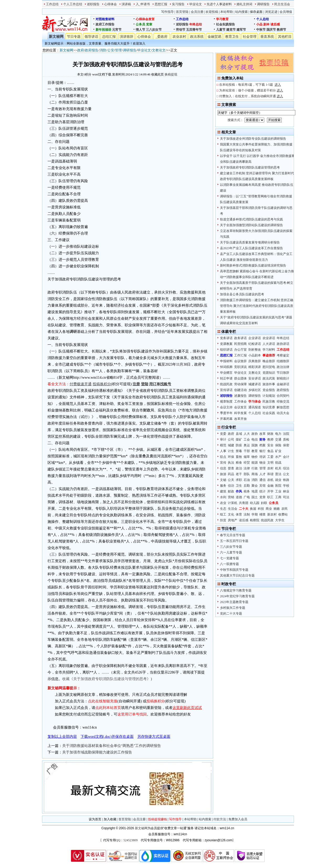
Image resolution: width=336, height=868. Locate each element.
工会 (247, 440)
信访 (231, 486)
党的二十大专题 (231, 614)
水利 (223, 497)
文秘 (223, 480)
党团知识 (269, 373)
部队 (247, 474)
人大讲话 (269, 344)
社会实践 (269, 413)
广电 (247, 497)
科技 (261, 509)
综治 (286, 468)
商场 (255, 474)
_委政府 (162, 37)
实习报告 (178, 4)
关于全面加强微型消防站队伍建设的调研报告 (251, 225)
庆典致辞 (255, 361)
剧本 (266, 24)
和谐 (270, 474)
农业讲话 (269, 338)
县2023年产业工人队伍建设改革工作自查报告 (251, 248)
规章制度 (226, 402)
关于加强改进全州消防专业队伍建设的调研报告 (253, 139)
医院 (278, 486)
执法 (231, 463)
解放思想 (283, 407)
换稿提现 (171, 74)
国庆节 (271, 30)
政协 (255, 434)
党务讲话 (226, 338)
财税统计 (283, 378)
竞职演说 (240, 367)
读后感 (275, 24)
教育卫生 (232, 37)
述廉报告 (240, 396)
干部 (247, 451)
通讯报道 (255, 407)
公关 (231, 480)
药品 (231, 474)
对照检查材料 (105, 19)
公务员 (140, 24)
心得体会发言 (145, 19)
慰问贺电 (269, 367)
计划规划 (269, 396)
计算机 (233, 503)
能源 (255, 463)
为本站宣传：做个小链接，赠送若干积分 (251, 90)
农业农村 (179, 37)
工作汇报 (240, 355)
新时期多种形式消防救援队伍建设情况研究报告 (253, 265)
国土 (255, 497)
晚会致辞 (269, 361)
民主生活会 (282, 4)
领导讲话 (91, 37)
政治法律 (283, 367)
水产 (278, 457)
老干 (239, 474)
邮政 (231, 491)
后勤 (247, 486)
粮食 (239, 463)
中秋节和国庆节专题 (234, 570)
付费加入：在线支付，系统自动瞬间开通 (251, 96)
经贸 (247, 463)
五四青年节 (194, 30)
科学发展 (240, 413)
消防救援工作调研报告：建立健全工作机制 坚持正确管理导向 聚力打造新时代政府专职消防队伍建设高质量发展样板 (257, 306)
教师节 (281, 30)
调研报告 (263, 4)
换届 (253, 509)
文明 (270, 463)
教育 (255, 451)
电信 (255, 440)
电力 (278, 434)
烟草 (247, 457)
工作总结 (52, 4)
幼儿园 (255, 503)
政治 (239, 468)
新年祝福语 (103, 30)
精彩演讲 (255, 367)
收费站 (283, 514)
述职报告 (93, 4)
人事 (223, 451)
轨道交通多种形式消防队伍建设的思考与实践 (251, 219)
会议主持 (226, 407)
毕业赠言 (226, 373)
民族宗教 (269, 402)
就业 (278, 480)
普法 (278, 474)
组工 (223, 514)
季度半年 (226, 413)
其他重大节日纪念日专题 (237, 576)
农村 (270, 468)
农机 (270, 480)
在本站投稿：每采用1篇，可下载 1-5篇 (250, 85)
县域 (239, 434)
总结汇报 (109, 37)
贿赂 (277, 509)
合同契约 (283, 396)
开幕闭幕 (226, 419)
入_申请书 (143, 4)
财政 (270, 434)
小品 (259, 24)
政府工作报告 (105, 24)
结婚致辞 (283, 361)
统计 (262, 491)
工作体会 (240, 402)
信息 (223, 468)
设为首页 (95, 819)
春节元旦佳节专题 (233, 535)
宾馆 (262, 486)
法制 (247, 514)
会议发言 (240, 407)
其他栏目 (285, 37)
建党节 (231, 30)
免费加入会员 (238, 819)
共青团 (244, 503)
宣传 (223, 463)
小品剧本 (255, 355)
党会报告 (269, 390)
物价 (255, 457)
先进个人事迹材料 (219, 4)
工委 (270, 457)
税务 (247, 491)
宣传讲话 (226, 390)
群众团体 (240, 378)
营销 (231, 497)
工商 (278, 497)
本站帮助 (227, 12)
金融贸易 (214, 37)
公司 (231, 440)
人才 (262, 474)
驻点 (223, 457)
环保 (231, 457)
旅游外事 (269, 384)
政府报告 (92, 50)
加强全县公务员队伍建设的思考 (242, 294)
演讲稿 (126, 4)
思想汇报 (161, 4)
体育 (239, 514)
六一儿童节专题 (231, 552)
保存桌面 (256, 12)
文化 (231, 514)
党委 (223, 434)
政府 (81, 50)
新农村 (272, 514)
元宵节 (117, 30)
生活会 (233, 509)
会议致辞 (240, 361)
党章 (149, 24)
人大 (247, 434)
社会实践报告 (225, 24)
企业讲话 (255, 338)
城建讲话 (255, 384)
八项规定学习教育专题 (236, 590)
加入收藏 (110, 819)
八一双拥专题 (229, 564)
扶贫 (223, 520)
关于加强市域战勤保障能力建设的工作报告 (97, 752)
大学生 (280, 520)
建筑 (223, 491)
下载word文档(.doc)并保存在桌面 (107, 737)
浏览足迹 (271, 12)
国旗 (255, 445)
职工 (270, 497)
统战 (278, 463)
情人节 (140, 30)
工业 (278, 491)
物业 (262, 463)
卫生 (239, 486)
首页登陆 (182, 12)
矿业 (278, 451)
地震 (255, 491)
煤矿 (239, 440)
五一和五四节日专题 (234, 541)
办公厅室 (240, 350)
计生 (231, 451)
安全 (270, 445)
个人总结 (262, 19)
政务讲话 (240, 338)
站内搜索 (241, 12)
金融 (270, 486)
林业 (286, 491)
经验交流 (283, 402)
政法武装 (269, 378)
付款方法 (220, 819)
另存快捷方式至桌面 (154, 737)
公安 (111, 50)
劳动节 (181, 30)
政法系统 (197, 37)
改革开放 (240, 419)
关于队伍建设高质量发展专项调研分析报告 (250, 242)
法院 (286, 434)
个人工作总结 (73, 4)
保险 (278, 445)
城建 (231, 445)
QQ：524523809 (127, 840)
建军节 (241, 30)
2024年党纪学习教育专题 (237, 596)
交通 (278, 440)
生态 (223, 509)
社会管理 (250, 37)
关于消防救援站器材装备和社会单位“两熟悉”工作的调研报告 (112, 746)
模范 (223, 445)
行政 (255, 468)
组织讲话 (226, 350)
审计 (223, 440)
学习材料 (269, 350)
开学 (270, 491)
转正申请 (226, 378)
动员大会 (283, 413)
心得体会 (111, 4)
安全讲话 (255, 378)
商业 (269, 509)
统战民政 (226, 384)
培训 (262, 457)
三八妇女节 (154, 30)
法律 (247, 468)
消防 (103, 50)
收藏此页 (157, 74)
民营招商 (240, 344)
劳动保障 (240, 384)
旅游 (223, 474)
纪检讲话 (255, 344)
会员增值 (286, 12)
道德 (239, 497)
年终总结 (196, 24)
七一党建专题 (229, 558)
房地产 (233, 520)
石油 (247, 480)
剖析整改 (255, 350)
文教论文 (159, 50)
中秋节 (261, 30)
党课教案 (226, 344)
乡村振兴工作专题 (233, 608)
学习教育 (222, 19)
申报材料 (226, 361)
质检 (286, 440)
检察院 (255, 520)
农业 (223, 503)
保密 (286, 445)
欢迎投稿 (212, 12)
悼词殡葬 (226, 367)
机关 (278, 468)
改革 (262, 434)
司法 (286, 497)
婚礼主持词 (244, 4)
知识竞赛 (269, 407)
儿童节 (221, 30)
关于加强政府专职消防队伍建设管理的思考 (250, 167)
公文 (286, 474)
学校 (286, 486)
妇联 (264, 503)
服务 (223, 486)
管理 (118, 50)
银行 (262, 451)
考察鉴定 (283, 355)
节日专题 (74, 37)
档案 (262, 445)
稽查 (262, 514)
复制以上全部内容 (62, 737)
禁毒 (239, 451)
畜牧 (239, 457)
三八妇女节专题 (231, 547)
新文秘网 (56, 37)
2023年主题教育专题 (234, 602)
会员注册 (197, 12)
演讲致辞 (127, 37)
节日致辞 (283, 373)
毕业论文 (196, 4)
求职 (239, 480)
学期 (255, 514)
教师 (270, 440)
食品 (270, 451)
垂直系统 (267, 37)
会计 (286, 457)
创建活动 (240, 390)
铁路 (286, 480)
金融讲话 (283, 384)
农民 (285, 509)
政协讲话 (283, 344)
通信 (262, 480)
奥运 (247, 445)
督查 (231, 468)
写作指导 (167, 12)
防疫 (239, 445)
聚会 (255, 486)
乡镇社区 (255, 390)
